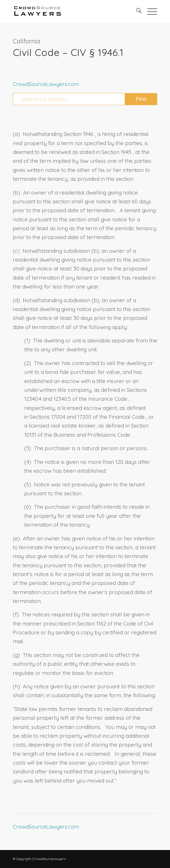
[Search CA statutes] (85, 99)
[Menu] (149, 11)
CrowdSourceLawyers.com (46, 84)
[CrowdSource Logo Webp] (71, 11)
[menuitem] (136, 11)
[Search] (136, 11)
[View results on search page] (141, 99)
